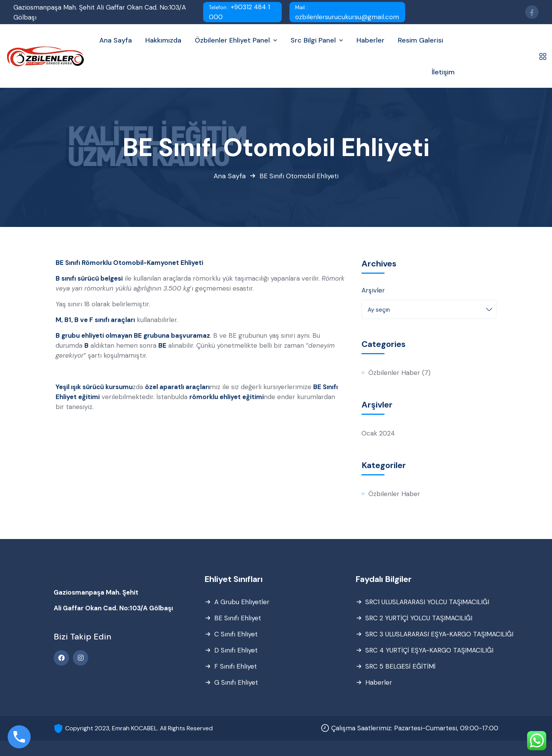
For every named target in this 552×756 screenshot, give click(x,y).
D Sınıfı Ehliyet (236, 650)
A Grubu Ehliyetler (242, 602)
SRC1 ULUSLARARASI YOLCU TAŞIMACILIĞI (427, 602)
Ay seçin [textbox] (379, 310)
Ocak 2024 (378, 433)
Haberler (379, 682)
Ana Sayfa (230, 176)
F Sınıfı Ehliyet (236, 666)
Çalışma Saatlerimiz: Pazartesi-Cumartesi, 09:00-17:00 (415, 728)
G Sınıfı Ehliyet (236, 682)
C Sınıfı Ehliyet (236, 634)
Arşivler (373, 290)
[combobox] (429, 309)
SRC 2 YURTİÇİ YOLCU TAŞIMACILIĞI (419, 618)
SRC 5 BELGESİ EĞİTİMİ (400, 666)
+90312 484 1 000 (239, 12)
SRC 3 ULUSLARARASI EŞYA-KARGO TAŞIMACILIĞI (439, 634)
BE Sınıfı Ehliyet (238, 618)
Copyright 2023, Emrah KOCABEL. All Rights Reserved (139, 728)
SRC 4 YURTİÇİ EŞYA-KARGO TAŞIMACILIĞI (429, 650)
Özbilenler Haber (394, 373)
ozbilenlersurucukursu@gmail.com (347, 13)
